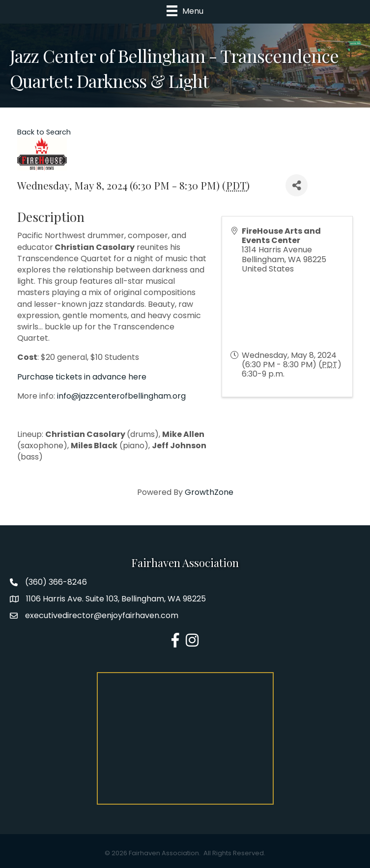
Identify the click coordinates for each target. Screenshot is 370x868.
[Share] (297, 185)
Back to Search (44, 132)
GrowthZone (209, 492)
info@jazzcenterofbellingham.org (121, 396)
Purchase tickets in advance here (82, 377)
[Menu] (185, 11)
